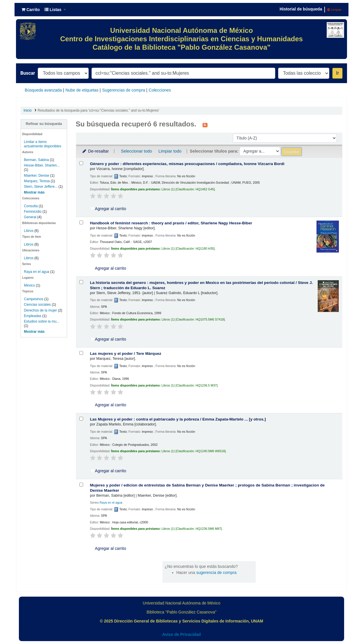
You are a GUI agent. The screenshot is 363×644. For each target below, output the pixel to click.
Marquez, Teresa (37, 181)
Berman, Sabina (36, 160)
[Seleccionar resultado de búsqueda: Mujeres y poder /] (81, 485)
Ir (337, 73)
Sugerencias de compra (124, 90)
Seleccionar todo (136, 151)
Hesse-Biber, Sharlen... (42, 165)
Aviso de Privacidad (181, 634)
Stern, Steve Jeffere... (41, 187)
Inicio (28, 110)
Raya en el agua (36, 272)
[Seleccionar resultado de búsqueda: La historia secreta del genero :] (81, 282)
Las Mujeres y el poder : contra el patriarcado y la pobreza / (178, 419)
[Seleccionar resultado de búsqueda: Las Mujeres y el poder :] (81, 419)
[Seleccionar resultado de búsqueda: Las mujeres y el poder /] (81, 353)
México (29, 285)
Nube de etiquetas (82, 90)
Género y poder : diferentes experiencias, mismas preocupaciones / (187, 164)
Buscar (28, 73)
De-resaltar (95, 151)
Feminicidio (33, 212)
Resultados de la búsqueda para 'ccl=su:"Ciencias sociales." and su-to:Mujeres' (99, 110)
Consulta (31, 206)
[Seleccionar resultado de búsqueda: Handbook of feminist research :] (81, 222)
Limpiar (334, 10)
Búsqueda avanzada (43, 90)
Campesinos (34, 299)
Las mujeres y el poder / (126, 354)
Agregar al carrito (108, 209)
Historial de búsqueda (301, 9)
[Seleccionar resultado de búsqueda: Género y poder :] (81, 163)
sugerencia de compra (216, 573)
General (31, 217)
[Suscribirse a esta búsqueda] (205, 125)
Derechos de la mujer (40, 310)
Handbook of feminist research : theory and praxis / (171, 223)
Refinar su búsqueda (44, 124)
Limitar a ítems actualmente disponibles (42, 144)
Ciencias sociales (37, 305)
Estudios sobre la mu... (42, 321)
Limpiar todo (170, 151)
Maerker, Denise (36, 176)
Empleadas (33, 316)
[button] (31, 10)
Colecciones (160, 90)
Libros (29, 231)
